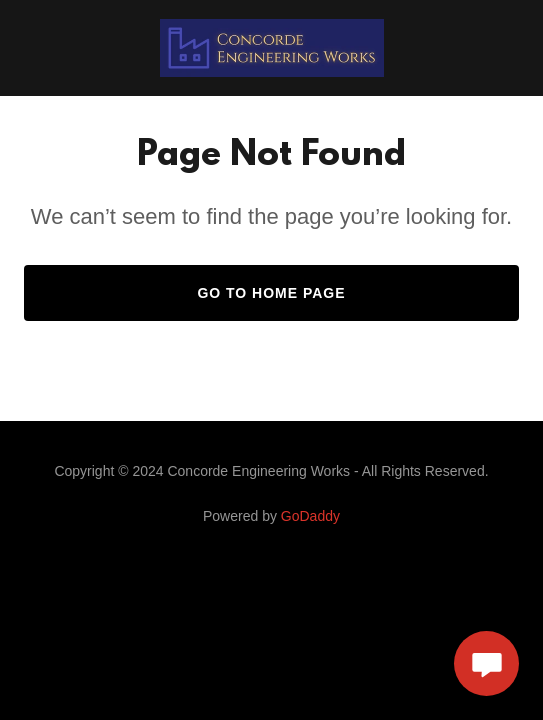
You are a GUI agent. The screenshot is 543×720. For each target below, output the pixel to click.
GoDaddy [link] (310, 516)
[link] (272, 48)
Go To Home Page (271, 293)
